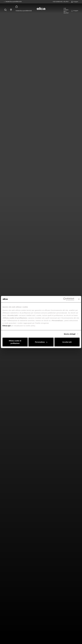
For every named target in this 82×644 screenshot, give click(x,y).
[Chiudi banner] (79, 299)
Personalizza (41, 342)
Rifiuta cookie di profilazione (15, 342)
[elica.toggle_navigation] (5, 4)
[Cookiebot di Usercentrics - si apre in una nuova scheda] (65, 299)
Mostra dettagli (70, 334)
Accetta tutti (67, 342)
